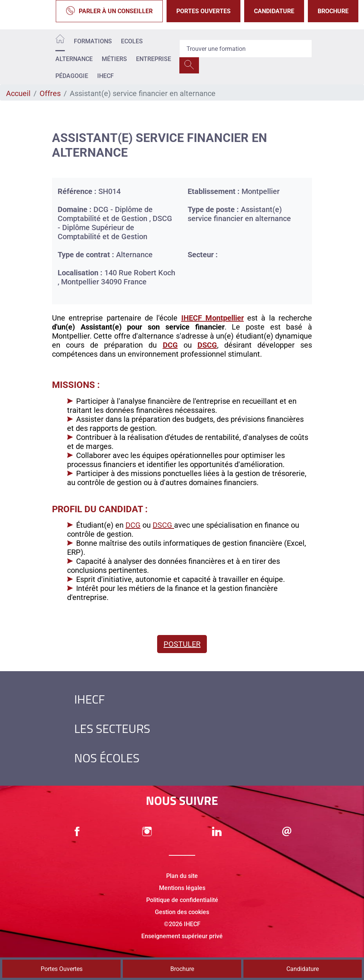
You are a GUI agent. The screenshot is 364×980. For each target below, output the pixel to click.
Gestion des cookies (182, 912)
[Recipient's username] (246, 49)
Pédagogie (72, 76)
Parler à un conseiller (109, 11)
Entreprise (154, 59)
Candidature (274, 11)
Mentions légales (182, 888)
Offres (50, 93)
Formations (93, 41)
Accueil (18, 93)
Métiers (114, 59)
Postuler (182, 644)
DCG (133, 525)
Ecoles (132, 41)
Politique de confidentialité (182, 900)
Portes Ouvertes (203, 11)
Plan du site (182, 876)
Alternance (74, 59)
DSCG (163, 525)
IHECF (106, 76)
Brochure (333, 11)
